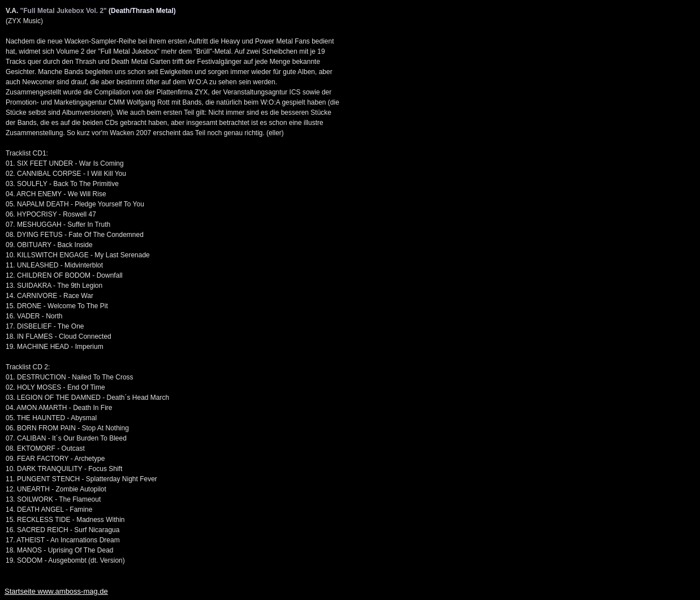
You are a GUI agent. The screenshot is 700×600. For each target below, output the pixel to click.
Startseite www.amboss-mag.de (56, 591)
